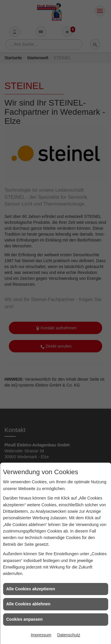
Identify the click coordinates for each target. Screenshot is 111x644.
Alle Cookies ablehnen (28, 604)
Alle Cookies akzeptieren (31, 589)
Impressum (41, 635)
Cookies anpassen (24, 619)
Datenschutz (69, 635)
